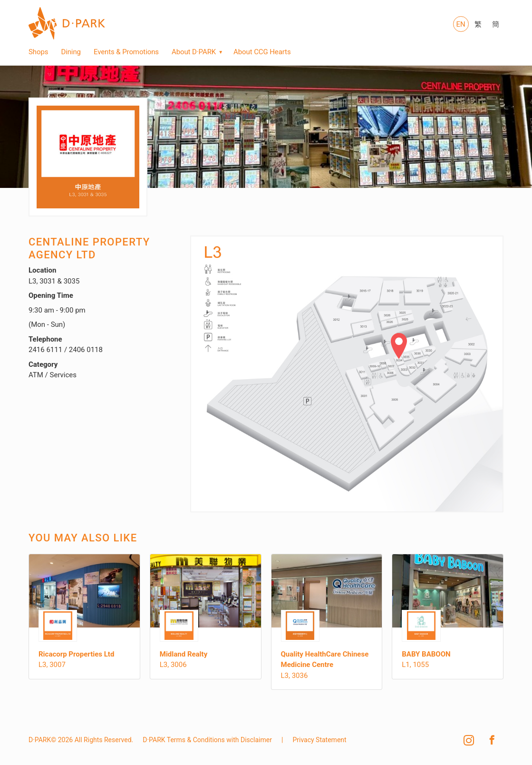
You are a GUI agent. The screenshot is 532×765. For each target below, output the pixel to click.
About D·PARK (194, 52)
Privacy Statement (319, 740)
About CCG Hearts (262, 52)
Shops (38, 52)
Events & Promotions (126, 52)
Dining (71, 52)
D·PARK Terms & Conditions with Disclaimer (207, 740)
